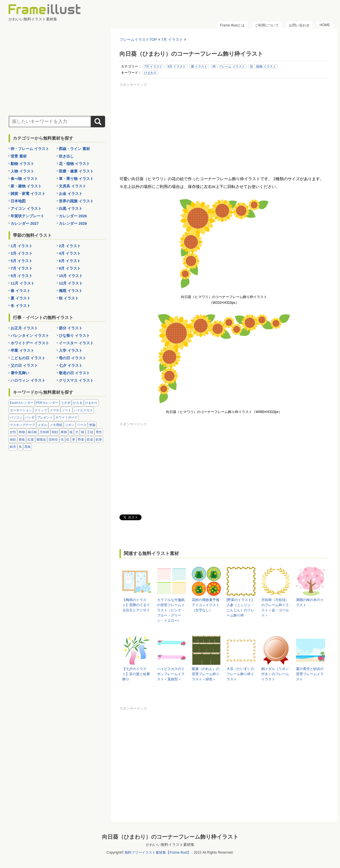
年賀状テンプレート (27, 216)
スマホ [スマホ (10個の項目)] (54, 410)
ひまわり (150, 73)
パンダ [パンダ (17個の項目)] (30, 417)
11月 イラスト (23, 283)
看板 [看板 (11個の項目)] (22, 439)
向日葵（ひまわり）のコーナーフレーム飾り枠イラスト (170, 837)
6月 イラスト (70, 261)
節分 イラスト (71, 328)
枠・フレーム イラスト (229, 66)
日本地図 (18, 201)
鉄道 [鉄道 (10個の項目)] (90, 439)
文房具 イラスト (73, 186)
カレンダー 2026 (73, 216)
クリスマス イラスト (76, 380)
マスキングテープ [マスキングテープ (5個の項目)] (22, 425)
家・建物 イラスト (26, 186)
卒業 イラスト (22, 351)
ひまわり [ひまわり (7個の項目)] (91, 403)
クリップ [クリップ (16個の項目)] (41, 410)
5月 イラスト (22, 261)
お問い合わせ (299, 25)
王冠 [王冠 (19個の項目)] (90, 432)
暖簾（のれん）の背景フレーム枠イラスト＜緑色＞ (206, 674)
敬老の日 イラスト (74, 373)
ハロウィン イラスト (28, 380)
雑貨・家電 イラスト (28, 194)
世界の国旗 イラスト (76, 201)
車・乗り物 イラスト (76, 179)
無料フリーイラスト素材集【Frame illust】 (158, 852)
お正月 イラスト (24, 328)
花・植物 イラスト (263, 66)
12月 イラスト (71, 283)
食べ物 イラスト (24, 179)
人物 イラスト (22, 171)
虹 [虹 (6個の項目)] (68, 439)
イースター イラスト (76, 343)
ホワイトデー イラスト (30, 343)
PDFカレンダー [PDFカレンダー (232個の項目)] (47, 403)
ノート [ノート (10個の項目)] (66, 410)
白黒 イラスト (71, 209)
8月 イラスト (177, 66)
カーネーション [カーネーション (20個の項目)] (21, 410)
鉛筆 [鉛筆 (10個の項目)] (99, 439)
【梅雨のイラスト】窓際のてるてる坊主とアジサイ (136, 605)
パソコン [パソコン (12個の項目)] (16, 417)
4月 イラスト (70, 253)
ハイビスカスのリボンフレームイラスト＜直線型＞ (171, 674)
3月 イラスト (22, 253)
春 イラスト (21, 291)
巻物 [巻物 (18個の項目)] (22, 432)
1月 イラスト (22, 246)
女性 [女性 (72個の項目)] (13, 432)
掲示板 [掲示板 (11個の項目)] (32, 432)
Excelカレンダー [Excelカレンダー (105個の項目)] (22, 403)
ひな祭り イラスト (74, 336)
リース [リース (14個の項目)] (82, 425)
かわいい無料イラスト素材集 (170, 845)
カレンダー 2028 (73, 223)
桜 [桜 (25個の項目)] (71, 432)
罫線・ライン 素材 (74, 149)
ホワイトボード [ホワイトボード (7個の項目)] (66, 417)
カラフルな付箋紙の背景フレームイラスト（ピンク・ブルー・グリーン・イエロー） (171, 610)
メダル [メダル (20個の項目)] (42, 425)
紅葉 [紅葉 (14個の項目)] (31, 439)
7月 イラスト (153, 66)
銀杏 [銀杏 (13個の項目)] (13, 447)
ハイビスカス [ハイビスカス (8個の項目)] (83, 410)
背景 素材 (19, 156)
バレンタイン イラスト (30, 336)
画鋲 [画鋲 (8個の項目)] (13, 439)
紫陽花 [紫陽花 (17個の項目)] (41, 439)
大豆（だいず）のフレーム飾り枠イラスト (240, 674)
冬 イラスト (21, 306)
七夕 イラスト (71, 365)
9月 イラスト (22, 276)
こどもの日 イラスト (28, 358)
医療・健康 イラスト (76, 171)
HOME (325, 25)
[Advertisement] (224, 129)
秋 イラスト (69, 298)
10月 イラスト (71, 276)
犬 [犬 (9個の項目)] (77, 432)
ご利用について (267, 25)
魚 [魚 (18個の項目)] (20, 447)
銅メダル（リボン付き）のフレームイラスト (275, 674)
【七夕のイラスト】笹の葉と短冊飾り (136, 674)
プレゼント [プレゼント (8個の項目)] (45, 417)
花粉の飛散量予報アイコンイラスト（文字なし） (206, 605)
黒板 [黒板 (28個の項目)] (28, 447)
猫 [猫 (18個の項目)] (83, 432)
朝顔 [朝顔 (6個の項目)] (55, 432)
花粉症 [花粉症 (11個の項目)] (53, 439)
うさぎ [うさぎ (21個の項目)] (66, 403)
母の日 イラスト (73, 358)
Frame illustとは (232, 25)
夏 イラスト (199, 66)
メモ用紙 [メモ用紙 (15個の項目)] (56, 425)
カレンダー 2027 (25, 223)
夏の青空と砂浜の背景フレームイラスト (310, 674)
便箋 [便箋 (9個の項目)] (92, 425)
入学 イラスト (71, 351)
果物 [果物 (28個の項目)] (64, 432)
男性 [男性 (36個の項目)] (99, 432)
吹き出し (66, 156)
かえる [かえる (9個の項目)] (78, 403)
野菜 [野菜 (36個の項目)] (81, 439)
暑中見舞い (20, 373)
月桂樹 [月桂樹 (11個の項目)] (44, 432)
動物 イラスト (22, 164)
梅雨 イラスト (71, 291)
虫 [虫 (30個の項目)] (62, 439)
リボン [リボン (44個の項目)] (70, 425)
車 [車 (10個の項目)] (74, 439)
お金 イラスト (71, 194)
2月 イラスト (70, 246)
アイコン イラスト (26, 209)
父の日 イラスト (24, 365)
